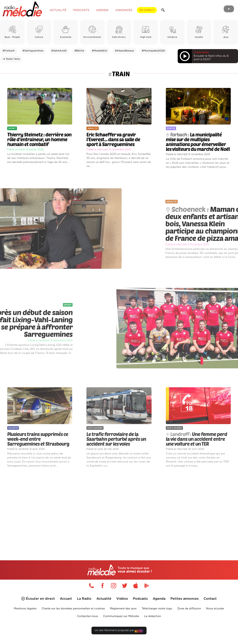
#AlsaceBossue (125, 51)
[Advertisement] (119, 509)
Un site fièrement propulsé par (119, 631)
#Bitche (79, 51)
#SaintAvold (59, 51)
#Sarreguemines (33, 51)
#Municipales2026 (153, 51)
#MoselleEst (100, 51)
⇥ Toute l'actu (11, 59)
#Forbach (9, 51)
